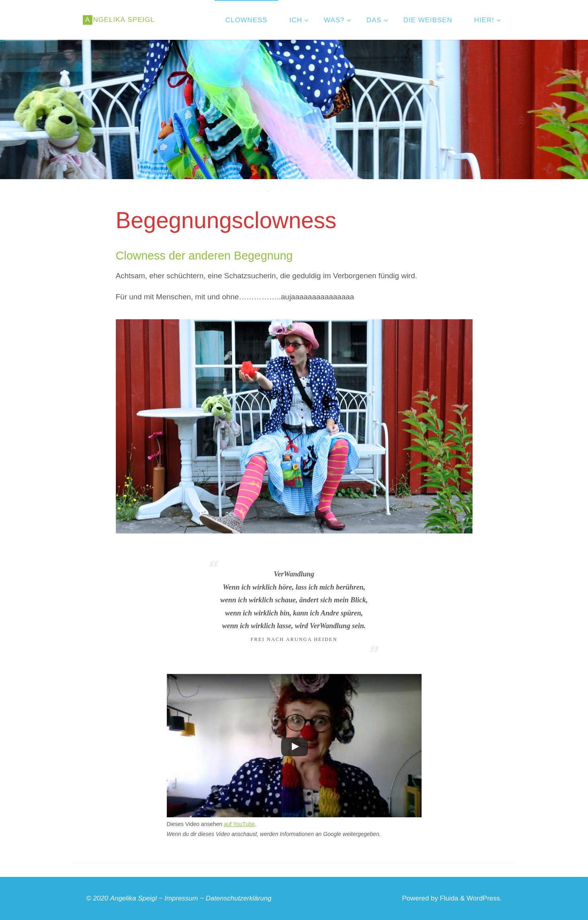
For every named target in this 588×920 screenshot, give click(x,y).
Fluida (448, 898)
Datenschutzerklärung (239, 898)
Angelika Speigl (133, 898)
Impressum (181, 898)
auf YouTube (239, 824)
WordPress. (484, 898)
